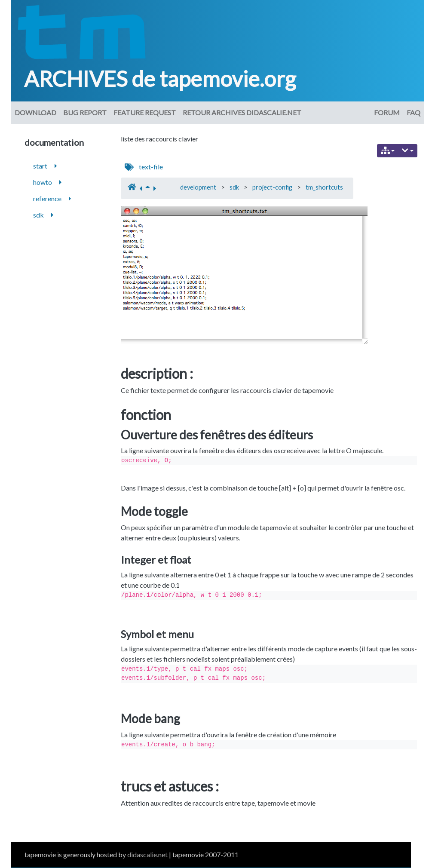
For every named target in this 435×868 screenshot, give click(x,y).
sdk (234, 187)
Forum (387, 112)
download (35, 112)
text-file (151, 167)
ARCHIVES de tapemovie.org (160, 79)
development (198, 187)
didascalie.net (147, 854)
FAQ (414, 112)
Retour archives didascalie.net (242, 112)
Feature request (145, 112)
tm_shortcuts (324, 187)
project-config (272, 187)
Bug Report (85, 112)
